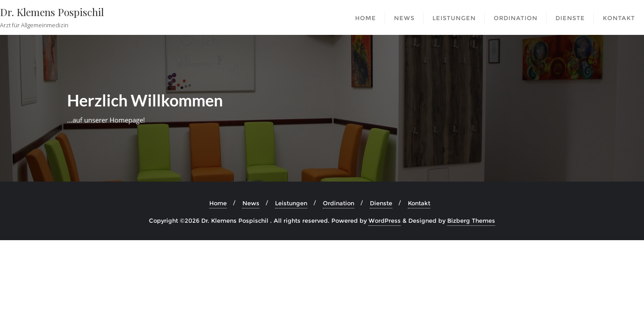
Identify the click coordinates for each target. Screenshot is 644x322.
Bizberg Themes (471, 220)
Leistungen (291, 203)
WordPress (385, 220)
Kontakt (419, 203)
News (251, 203)
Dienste (381, 203)
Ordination (339, 203)
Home (218, 203)
